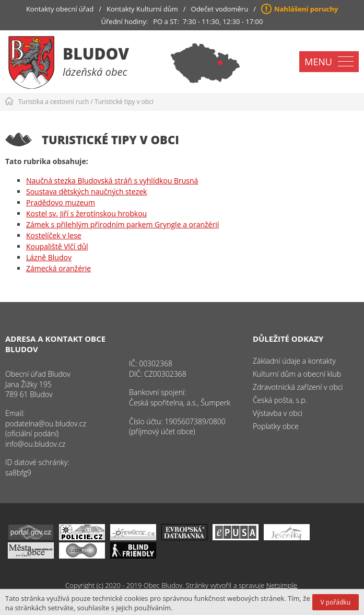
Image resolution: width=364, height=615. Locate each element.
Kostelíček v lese (54, 235)
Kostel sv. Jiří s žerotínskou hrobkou (86, 213)
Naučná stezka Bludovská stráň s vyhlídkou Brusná (112, 181)
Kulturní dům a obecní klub (297, 374)
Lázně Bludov (49, 257)
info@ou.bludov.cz (35, 444)
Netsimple (282, 585)
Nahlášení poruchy (306, 9)
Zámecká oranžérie (58, 268)
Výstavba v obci (278, 413)
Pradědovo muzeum (61, 202)
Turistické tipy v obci (124, 102)
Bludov (96, 54)
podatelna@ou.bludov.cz (46, 423)
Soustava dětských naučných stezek (86, 192)
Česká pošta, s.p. (280, 400)
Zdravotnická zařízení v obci (298, 387)
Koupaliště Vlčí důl (57, 246)
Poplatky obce (276, 426)
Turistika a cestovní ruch (54, 102)
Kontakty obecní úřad (60, 9)
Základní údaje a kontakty (294, 361)
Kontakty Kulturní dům (142, 9)
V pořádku (336, 602)
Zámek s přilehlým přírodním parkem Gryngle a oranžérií (122, 224)
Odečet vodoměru (220, 9)
